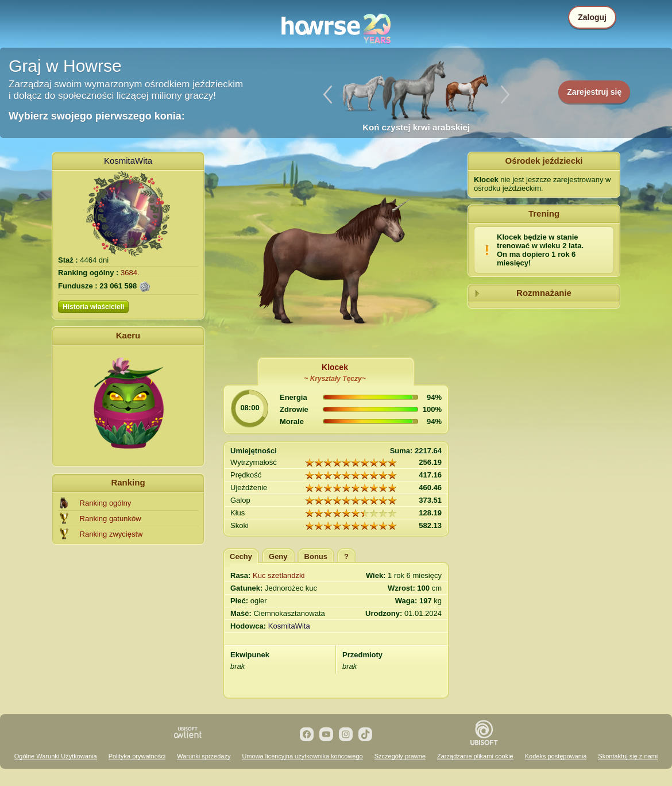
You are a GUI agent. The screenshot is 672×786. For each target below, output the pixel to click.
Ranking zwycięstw (111, 534)
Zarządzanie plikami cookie (475, 756)
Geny (278, 556)
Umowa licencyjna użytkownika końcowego (302, 756)
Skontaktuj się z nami (628, 756)
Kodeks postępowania (556, 756)
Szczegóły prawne (400, 756)
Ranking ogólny (106, 503)
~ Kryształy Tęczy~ (335, 379)
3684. (130, 273)
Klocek (335, 367)
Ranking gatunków (111, 519)
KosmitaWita (128, 161)
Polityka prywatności (137, 756)
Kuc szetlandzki (279, 575)
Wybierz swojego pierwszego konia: (97, 116)
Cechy (241, 556)
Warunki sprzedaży (204, 756)
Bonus (316, 556)
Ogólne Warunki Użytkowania (56, 756)
